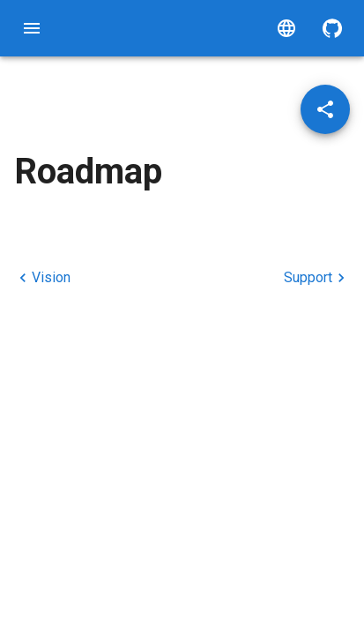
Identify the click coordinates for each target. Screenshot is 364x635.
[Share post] (325, 109)
